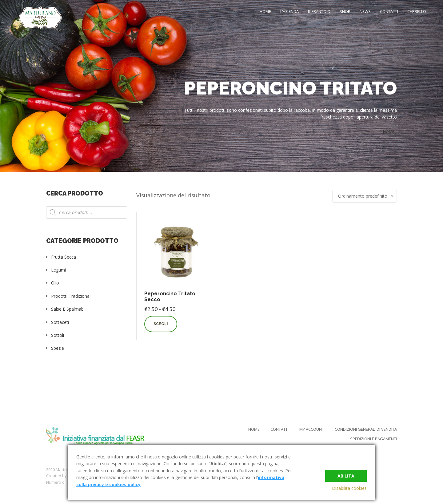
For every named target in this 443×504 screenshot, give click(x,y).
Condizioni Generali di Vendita (366, 429)
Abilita (346, 475)
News (365, 11)
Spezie (58, 348)
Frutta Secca (64, 257)
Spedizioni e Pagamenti (373, 439)
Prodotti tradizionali (71, 296)
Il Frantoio (319, 11)
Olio (55, 283)
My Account (312, 429)
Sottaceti (60, 322)
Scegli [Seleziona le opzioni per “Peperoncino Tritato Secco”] (161, 324)
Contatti (389, 11)
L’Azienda (289, 11)
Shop (345, 11)
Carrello (417, 11)
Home (265, 11)
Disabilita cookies (349, 488)
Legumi (58, 270)
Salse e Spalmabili (69, 309)
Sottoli (58, 335)
